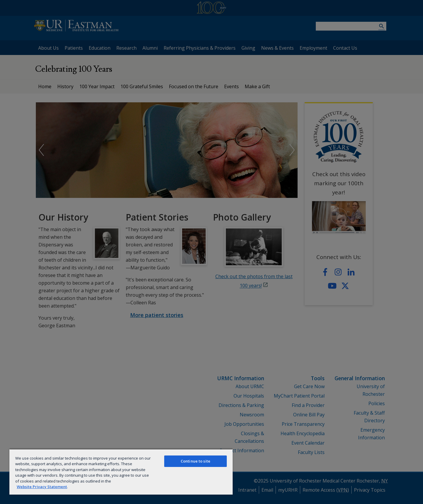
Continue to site (195, 461)
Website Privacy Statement (42, 487)
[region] (121, 472)
